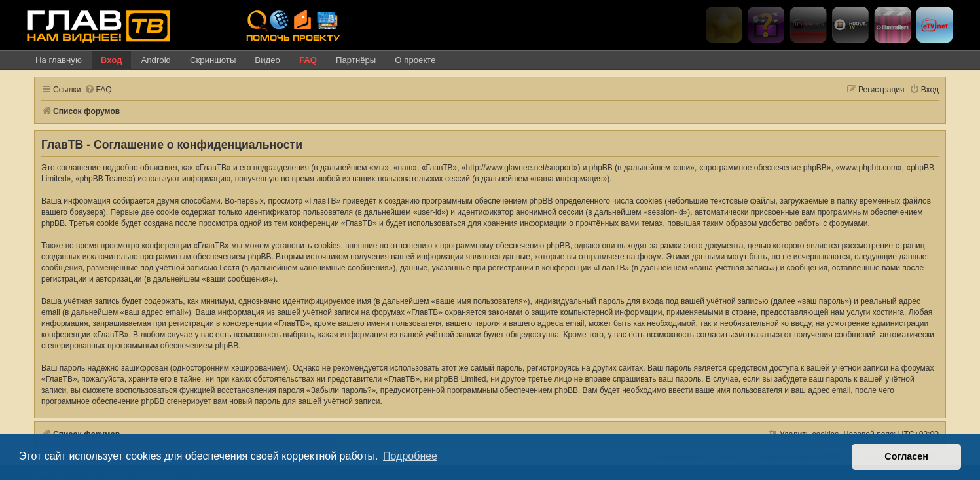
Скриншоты (213, 60)
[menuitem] (98, 90)
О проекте (415, 60)
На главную (59, 60)
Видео (267, 60)
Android (155, 60)
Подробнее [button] (410, 456)
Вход (112, 60)
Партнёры (356, 60)
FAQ (308, 60)
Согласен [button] (906, 456)
